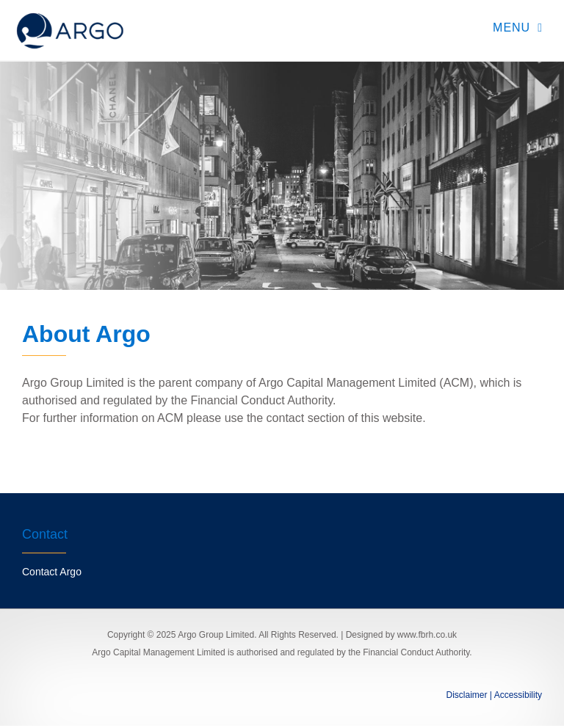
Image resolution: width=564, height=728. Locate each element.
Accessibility (517, 695)
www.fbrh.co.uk (427, 635)
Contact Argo (52, 572)
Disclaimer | (469, 695)
